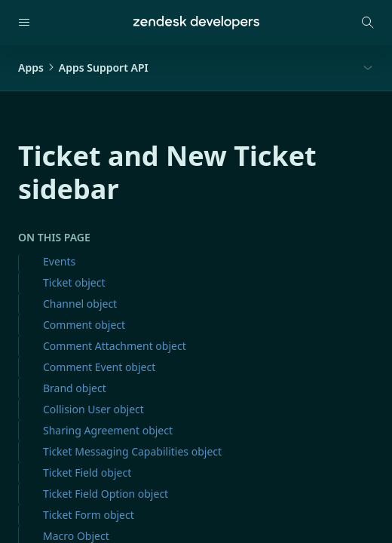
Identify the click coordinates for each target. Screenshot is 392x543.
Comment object (84, 325)
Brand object (75, 388)
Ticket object (74, 282)
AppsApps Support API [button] (83, 67)
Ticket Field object (87, 472)
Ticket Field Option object (106, 494)
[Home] (196, 23)
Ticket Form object (89, 515)
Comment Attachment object (115, 346)
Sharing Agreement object (108, 430)
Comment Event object (99, 367)
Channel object (80, 304)
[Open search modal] (368, 23)
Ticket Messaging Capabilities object (132, 451)
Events (59, 261)
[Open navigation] (24, 23)
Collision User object (93, 409)
